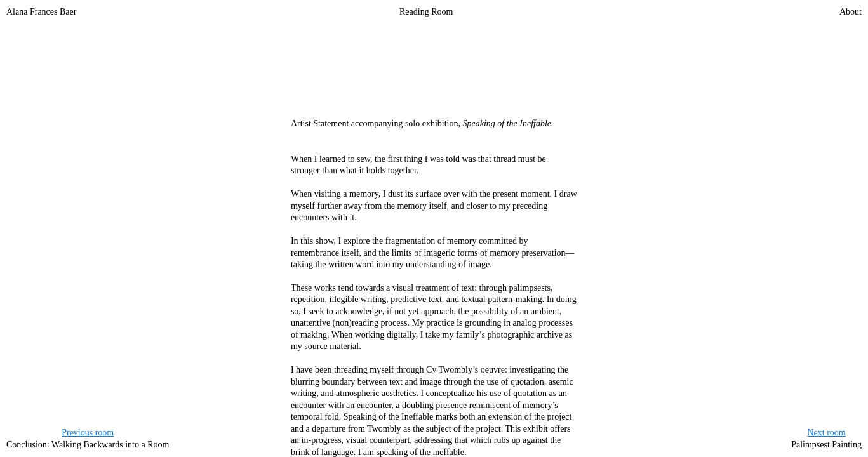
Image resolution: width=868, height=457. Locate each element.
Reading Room (426, 12)
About (851, 12)
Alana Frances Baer (41, 12)
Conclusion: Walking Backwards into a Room (88, 438)
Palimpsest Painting (826, 438)
